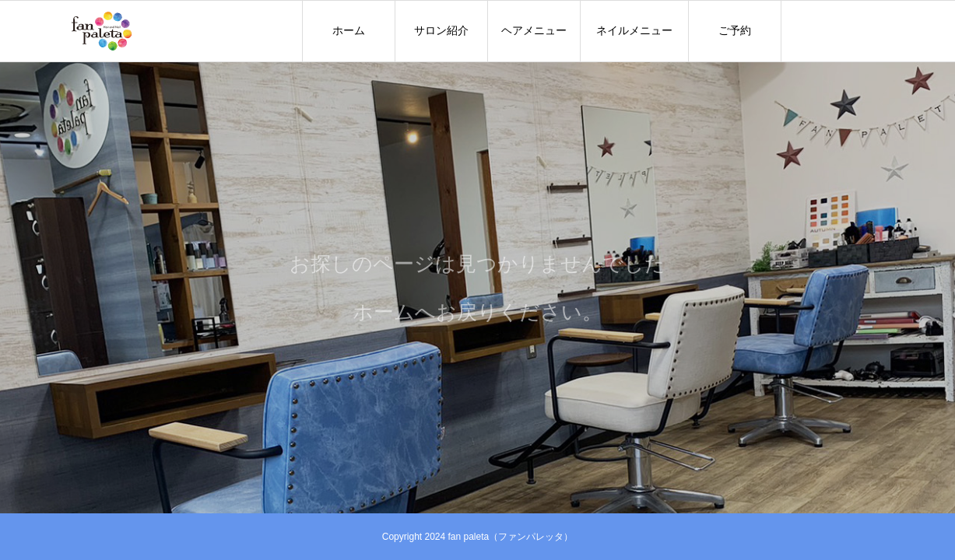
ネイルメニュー (634, 30)
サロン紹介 (441, 30)
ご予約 (735, 30)
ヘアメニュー (534, 30)
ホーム (349, 30)
